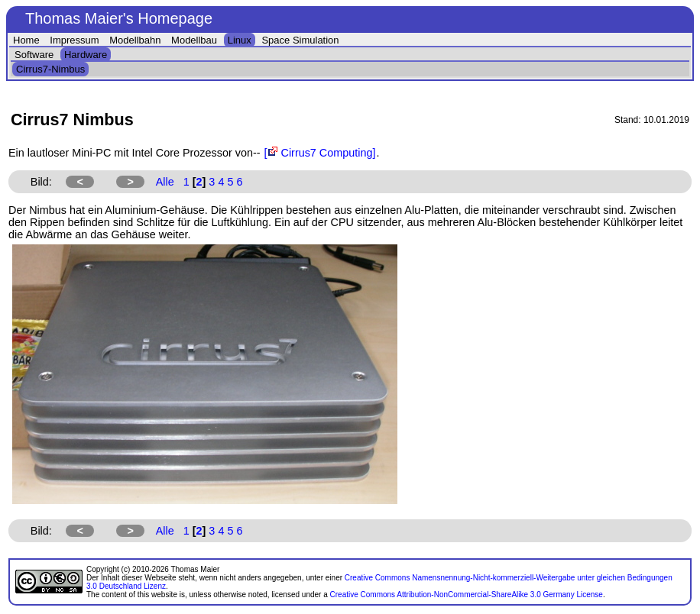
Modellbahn (135, 40)
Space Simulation (300, 40)
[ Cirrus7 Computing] (320, 153)
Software (34, 55)
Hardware (86, 55)
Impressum (74, 40)
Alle (165, 182)
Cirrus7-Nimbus (50, 69)
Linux (240, 40)
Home (26, 40)
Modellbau (194, 40)
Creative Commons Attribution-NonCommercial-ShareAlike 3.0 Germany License (467, 595)
